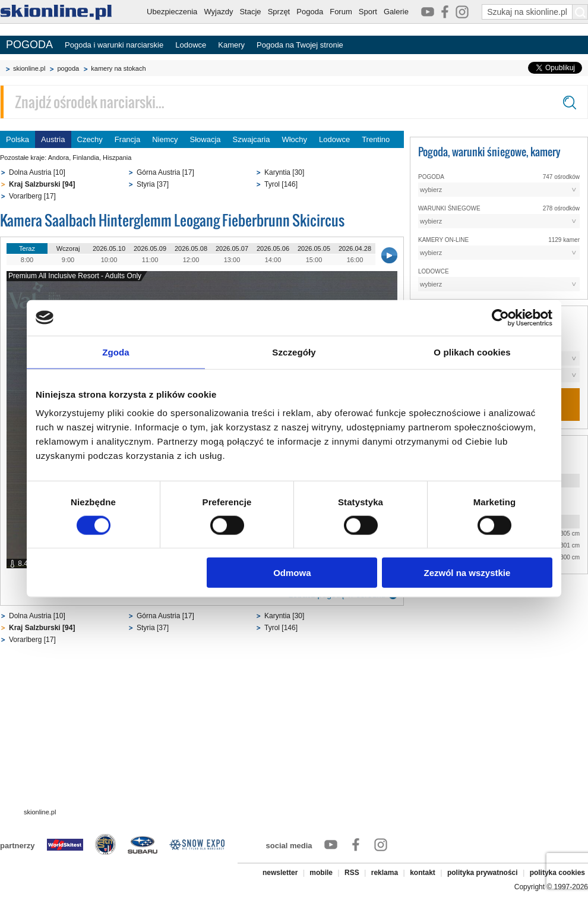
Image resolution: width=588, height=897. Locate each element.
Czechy (90, 139)
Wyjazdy (218, 12)
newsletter (280, 873)
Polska (18, 139)
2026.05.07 (232, 248)
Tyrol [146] (281, 184)
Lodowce (191, 45)
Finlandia (86, 158)
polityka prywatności (483, 873)
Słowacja (206, 139)
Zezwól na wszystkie (467, 573)
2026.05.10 (109, 248)
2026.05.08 (191, 248)
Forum (341, 12)
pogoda (68, 68)
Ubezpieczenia (172, 12)
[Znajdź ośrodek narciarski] (294, 102)
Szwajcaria (252, 139)
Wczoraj (68, 248)
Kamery (231, 45)
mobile (321, 873)
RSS (352, 873)
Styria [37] (153, 184)
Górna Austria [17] (165, 172)
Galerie (396, 12)
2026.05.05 (314, 248)
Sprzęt (279, 12)
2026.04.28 (355, 248)
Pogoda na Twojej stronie (300, 45)
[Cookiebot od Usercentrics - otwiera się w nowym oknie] (500, 317)
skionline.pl (29, 68)
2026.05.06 (273, 248)
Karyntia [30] (284, 172)
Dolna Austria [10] (37, 172)
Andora (59, 158)
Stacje (250, 12)
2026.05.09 (150, 248)
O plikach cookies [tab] (472, 352)
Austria (53, 139)
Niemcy (165, 139)
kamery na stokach (118, 68)
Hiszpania (117, 158)
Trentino (376, 139)
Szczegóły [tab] (294, 352)
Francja (127, 139)
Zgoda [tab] (116, 352)
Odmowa (292, 573)
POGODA (29, 45)
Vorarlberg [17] (32, 196)
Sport (368, 12)
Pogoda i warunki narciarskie (114, 45)
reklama (385, 873)
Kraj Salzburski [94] (42, 184)
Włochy (294, 139)
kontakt (423, 873)
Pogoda (310, 12)
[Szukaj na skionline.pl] (580, 12)
